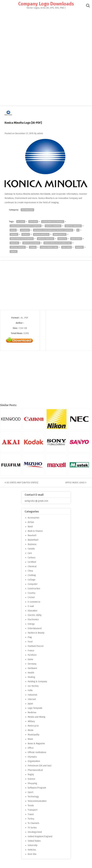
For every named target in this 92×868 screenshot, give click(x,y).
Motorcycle (33, 726)
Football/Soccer (36, 646)
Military (31, 721)
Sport (30, 792)
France (31, 651)
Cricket (31, 597)
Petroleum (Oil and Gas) (40, 766)
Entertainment (35, 628)
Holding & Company (37, 682)
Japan (13, 230)
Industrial (32, 695)
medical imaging (45, 239)
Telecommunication (37, 801)
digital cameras (53, 226)
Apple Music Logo (76, 483)
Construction (34, 589)
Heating (31, 677)
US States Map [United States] (21, 483)
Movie (31, 730)
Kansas (14, 234)
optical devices (18, 247)
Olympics (32, 757)
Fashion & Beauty (36, 633)
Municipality (34, 735)
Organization (34, 761)
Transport (33, 810)
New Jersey (76, 239)
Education (32, 611)
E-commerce (34, 602)
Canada (31, 549)
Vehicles (32, 850)
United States (34, 841)
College (32, 580)
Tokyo (14, 252)
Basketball (33, 540)
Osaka (33, 247)
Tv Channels (34, 823)
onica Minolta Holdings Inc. (58, 243)
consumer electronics (53, 222)
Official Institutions (37, 752)
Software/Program (37, 788)
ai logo (21, 222)
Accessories (34, 518)
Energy (31, 624)
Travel (31, 814)
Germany (32, 664)
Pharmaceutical (35, 770)
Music (30, 739)
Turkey (31, 819)
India (30, 690)
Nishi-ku (14, 243)
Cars (30, 553)
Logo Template (35, 708)
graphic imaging (73, 226)
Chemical (32, 566)
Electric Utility (35, 615)
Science (31, 779)
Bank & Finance (35, 531)
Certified (32, 562)
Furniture (32, 655)
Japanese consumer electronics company (53, 230)
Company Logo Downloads (46, 4)
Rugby (31, 774)
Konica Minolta (41, 234)
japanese (25, 230)
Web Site (32, 854)
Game (30, 659)
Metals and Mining (37, 717)
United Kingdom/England (40, 836)
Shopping (32, 783)
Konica (26, 234)
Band (30, 527)
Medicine (32, 713)
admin (40, 133)
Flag (30, 637)
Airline (31, 522)
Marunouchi (60, 234)
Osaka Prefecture (49, 247)
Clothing (32, 575)
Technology (27, 210)
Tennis (31, 805)
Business (32, 544)
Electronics (33, 620)
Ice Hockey (33, 686)
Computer (33, 584)
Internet (32, 699)
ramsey (79, 247)
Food (30, 642)
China (30, 571)
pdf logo (67, 247)
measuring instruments (22, 239)
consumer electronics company (26, 226)
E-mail (31, 606)
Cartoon (32, 558)
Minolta (62, 239)
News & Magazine (36, 744)
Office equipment (31, 243)
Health (31, 673)
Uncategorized (35, 832)
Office (31, 748)
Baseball (32, 535)
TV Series (32, 828)
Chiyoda (33, 222)
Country (32, 593)
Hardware (32, 668)
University (33, 845)
